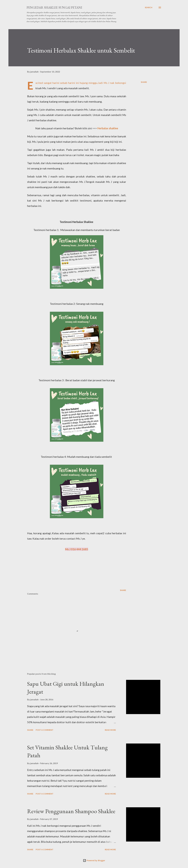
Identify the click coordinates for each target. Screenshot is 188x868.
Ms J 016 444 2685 (77, 549)
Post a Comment (45, 730)
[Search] (149, 7)
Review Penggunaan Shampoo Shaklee (71, 811)
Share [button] (144, 82)
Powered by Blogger (94, 860)
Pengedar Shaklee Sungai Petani (54, 7)
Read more (110, 730)
